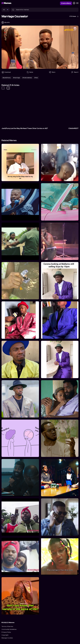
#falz (36, 78)
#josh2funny (7, 78)
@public (7, 22)
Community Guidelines (9, 629)
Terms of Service (7, 626)
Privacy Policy (6, 632)
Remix (30, 72)
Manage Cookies (7, 638)
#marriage (17, 78)
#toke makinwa (27, 78)
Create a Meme (66, 3)
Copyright (5, 635)
